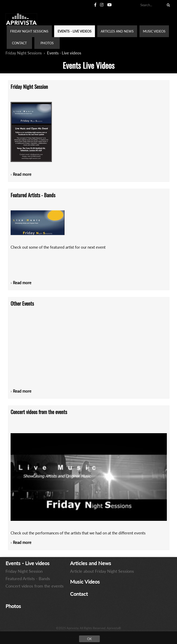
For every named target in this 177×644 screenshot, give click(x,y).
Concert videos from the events (35, 586)
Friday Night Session (24, 571)
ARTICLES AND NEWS (117, 31)
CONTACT (19, 43)
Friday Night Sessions (24, 53)
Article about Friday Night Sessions (102, 571)
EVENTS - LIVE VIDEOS (75, 31)
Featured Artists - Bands (28, 578)
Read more (22, 174)
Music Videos (85, 582)
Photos (13, 606)
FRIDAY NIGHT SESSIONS (29, 31)
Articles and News (91, 563)
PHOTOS (47, 43)
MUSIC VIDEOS (154, 31)
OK (89, 639)
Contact (79, 594)
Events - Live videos (64, 53)
